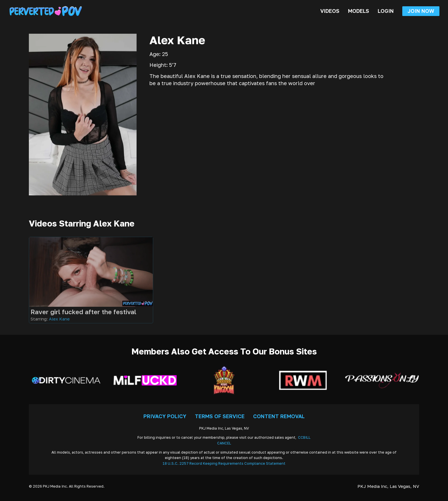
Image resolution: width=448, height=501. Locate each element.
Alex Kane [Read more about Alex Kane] (59, 319)
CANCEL (224, 443)
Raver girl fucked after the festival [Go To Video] (83, 312)
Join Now (421, 11)
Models (359, 11)
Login (386, 11)
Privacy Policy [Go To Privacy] (165, 416)
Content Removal (279, 416)
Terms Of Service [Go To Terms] (220, 416)
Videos (330, 11)
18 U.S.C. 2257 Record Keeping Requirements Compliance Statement (224, 463)
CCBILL (304, 437)
